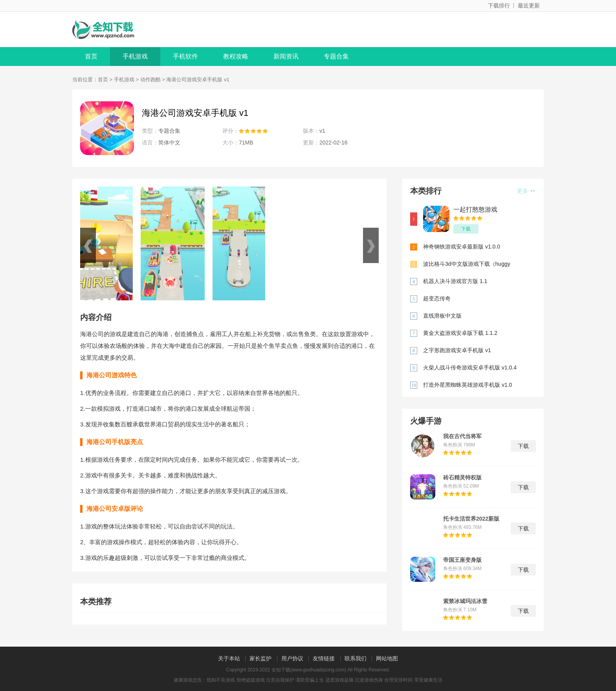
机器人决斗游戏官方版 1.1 (455, 281)
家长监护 (260, 658)
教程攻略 (236, 56)
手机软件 (185, 56)
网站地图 (387, 658)
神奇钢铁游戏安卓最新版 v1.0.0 (462, 247)
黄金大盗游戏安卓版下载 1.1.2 (460, 333)
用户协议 (292, 658)
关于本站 (229, 658)
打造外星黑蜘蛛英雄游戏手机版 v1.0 (467, 385)
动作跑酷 (150, 80)
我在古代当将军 (462, 436)
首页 (91, 56)
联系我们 (356, 658)
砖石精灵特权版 (462, 477)
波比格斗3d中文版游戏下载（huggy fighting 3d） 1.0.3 (467, 264)
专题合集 (336, 56)
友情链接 (324, 658)
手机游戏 (135, 56)
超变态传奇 (437, 298)
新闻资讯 (286, 56)
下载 (466, 229)
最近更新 (529, 5)
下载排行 (499, 5)
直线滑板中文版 (442, 316)
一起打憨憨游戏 (475, 209)
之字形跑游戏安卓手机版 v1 (457, 350)
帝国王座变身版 (462, 560)
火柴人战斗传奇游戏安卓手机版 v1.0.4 (470, 367)
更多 (526, 191)
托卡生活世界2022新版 (471, 519)
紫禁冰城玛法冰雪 (465, 601)
